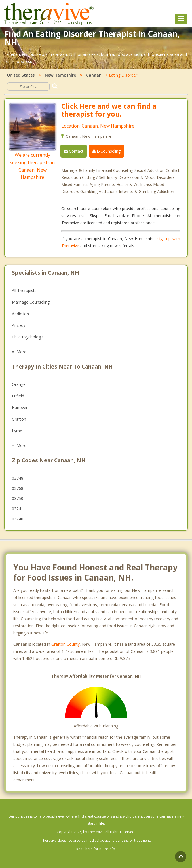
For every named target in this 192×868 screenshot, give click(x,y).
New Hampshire (60, 75)
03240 (18, 519)
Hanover (20, 407)
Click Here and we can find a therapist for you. (109, 110)
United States (21, 75)
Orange (19, 384)
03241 (18, 509)
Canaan (94, 75)
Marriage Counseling (31, 302)
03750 (18, 498)
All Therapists (24, 290)
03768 (18, 488)
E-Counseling (106, 151)
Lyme (17, 431)
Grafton (19, 419)
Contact (74, 151)
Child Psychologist (29, 337)
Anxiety (19, 325)
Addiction (20, 314)
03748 (18, 478)
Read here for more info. (96, 849)
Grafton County (66, 644)
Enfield (18, 396)
